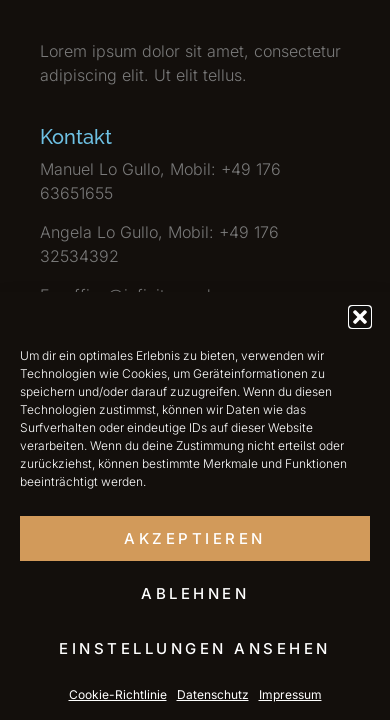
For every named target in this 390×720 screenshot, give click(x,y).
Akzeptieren (195, 538)
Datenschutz (213, 694)
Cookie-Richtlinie (118, 694)
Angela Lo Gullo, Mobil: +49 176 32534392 (159, 244)
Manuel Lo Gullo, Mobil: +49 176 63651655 (160, 181)
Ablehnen (195, 593)
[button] (360, 317)
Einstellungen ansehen (195, 648)
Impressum (290, 694)
